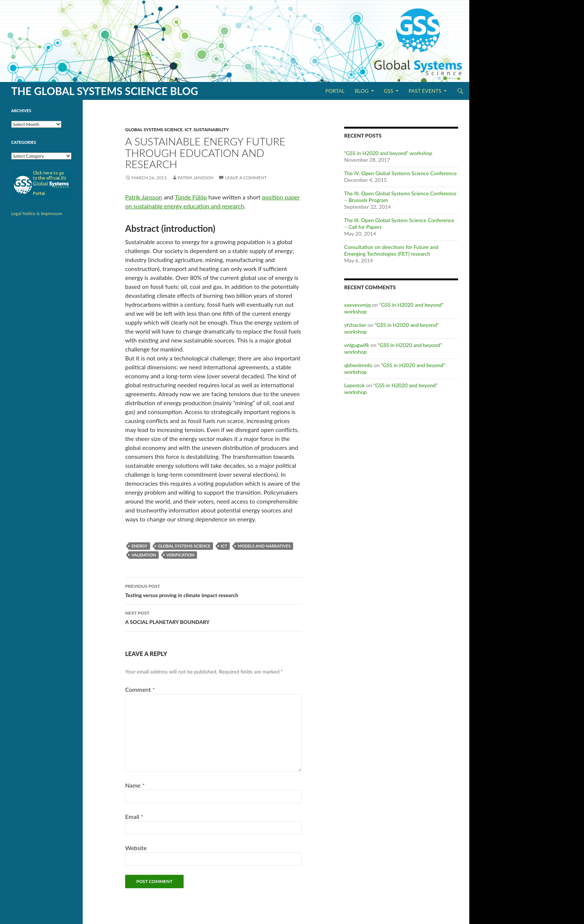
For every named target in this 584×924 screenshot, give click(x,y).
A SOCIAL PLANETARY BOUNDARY (213, 617)
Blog (361, 91)
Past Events (425, 91)
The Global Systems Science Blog (105, 91)
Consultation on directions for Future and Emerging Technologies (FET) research (391, 250)
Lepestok (354, 385)
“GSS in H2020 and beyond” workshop (388, 153)
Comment (140, 689)
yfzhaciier (355, 325)
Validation (144, 555)
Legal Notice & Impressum (37, 213)
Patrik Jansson (196, 178)
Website (136, 848)
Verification (180, 555)
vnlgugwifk (357, 345)
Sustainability (211, 130)
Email (134, 816)
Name (135, 785)
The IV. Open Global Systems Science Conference (400, 173)
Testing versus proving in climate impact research (213, 590)
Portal (335, 91)
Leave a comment (246, 178)
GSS (388, 91)
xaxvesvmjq (357, 305)
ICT (188, 130)
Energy (139, 546)
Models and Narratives (264, 546)
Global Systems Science (154, 130)
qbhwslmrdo (358, 365)
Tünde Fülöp (191, 197)
